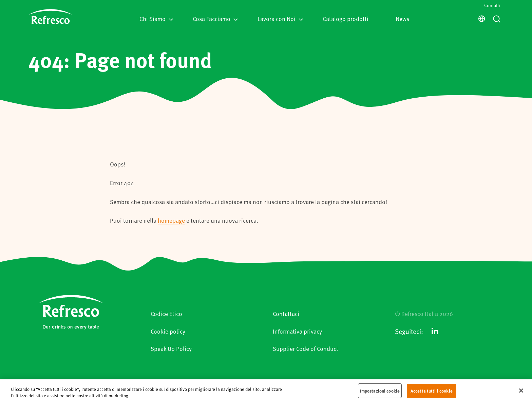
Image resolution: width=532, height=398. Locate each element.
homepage (171, 220)
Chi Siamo (156, 19)
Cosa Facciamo (215, 19)
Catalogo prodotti (346, 19)
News (402, 19)
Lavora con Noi (280, 19)
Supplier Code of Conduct (306, 349)
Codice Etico (166, 314)
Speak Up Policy (171, 349)
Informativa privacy (297, 331)
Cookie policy (168, 331)
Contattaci (286, 314)
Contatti (492, 5)
